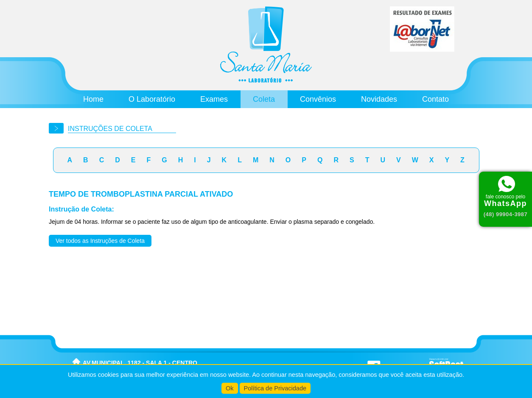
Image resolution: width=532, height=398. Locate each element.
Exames (214, 99)
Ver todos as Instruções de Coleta (100, 241)
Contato (435, 99)
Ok (230, 388)
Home (93, 99)
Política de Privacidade (275, 388)
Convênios (318, 99)
